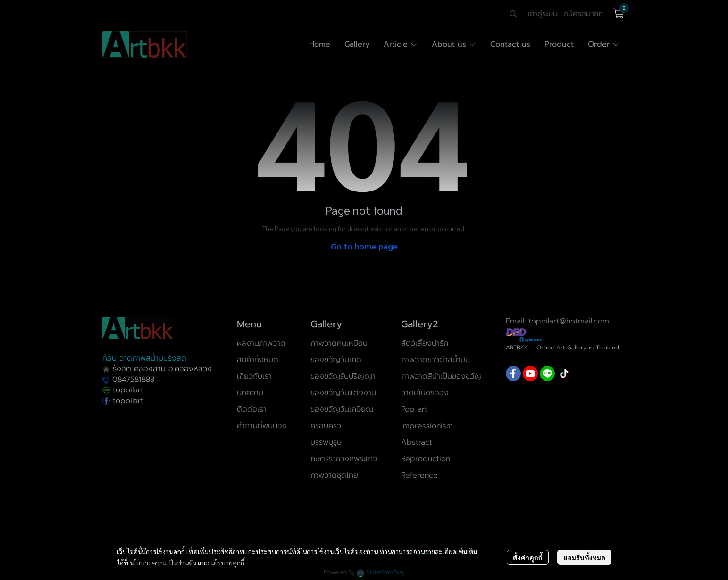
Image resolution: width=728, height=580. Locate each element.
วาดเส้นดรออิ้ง (425, 393)
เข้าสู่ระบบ (543, 14)
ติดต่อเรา (252, 409)
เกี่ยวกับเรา (254, 376)
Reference (419, 475)
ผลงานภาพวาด (261, 343)
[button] (513, 14)
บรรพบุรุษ (326, 442)
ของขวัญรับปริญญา (343, 376)
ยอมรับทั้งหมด (584, 557)
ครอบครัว (326, 426)
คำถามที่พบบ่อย (262, 426)
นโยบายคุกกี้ (227, 563)
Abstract (417, 442)
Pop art (414, 409)
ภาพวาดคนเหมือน (339, 343)
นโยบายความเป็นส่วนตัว (163, 563)
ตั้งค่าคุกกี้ (528, 557)
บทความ (250, 393)
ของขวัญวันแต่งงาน (343, 393)
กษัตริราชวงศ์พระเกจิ (344, 459)
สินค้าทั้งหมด (258, 360)
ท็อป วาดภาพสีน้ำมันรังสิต (144, 358)
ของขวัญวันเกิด (336, 360)
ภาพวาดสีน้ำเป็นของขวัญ (441, 376)
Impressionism (427, 426)
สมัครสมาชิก (583, 14)
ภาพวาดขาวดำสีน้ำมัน (435, 360)
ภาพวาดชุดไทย (334, 475)
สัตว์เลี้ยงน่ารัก (425, 343)
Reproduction (426, 459)
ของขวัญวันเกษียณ (342, 409)
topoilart (123, 390)
